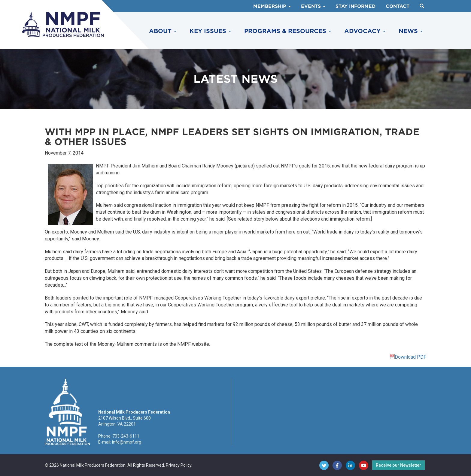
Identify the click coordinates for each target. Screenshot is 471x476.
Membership (272, 6)
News (411, 31)
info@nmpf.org (127, 442)
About (163, 31)
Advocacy (365, 31)
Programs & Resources (288, 31)
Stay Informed (356, 6)
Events (313, 6)
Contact (398, 6)
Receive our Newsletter (398, 465)
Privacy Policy (179, 465)
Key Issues (210, 31)
